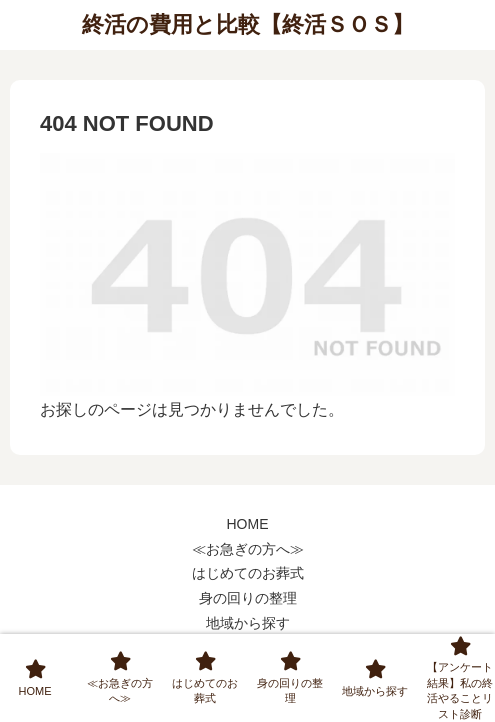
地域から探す (248, 623)
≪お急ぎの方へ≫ (248, 549)
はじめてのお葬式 (248, 573)
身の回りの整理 (248, 598)
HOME (248, 524)
